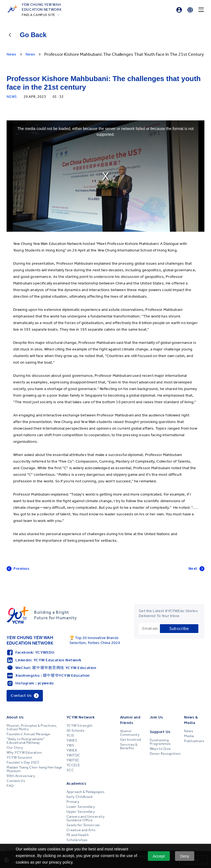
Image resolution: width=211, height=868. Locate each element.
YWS (70, 745)
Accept (159, 856)
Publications (194, 741)
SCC (70, 770)
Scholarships (77, 840)
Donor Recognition (165, 754)
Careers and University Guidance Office (86, 818)
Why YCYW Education (24, 753)
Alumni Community (130, 733)
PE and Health (78, 835)
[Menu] (201, 10)
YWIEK (72, 750)
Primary (73, 802)
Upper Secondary (81, 812)
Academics (77, 783)
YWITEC (73, 760)
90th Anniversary (21, 776)
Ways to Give (160, 749)
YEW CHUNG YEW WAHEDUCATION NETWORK (42, 7)
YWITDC (73, 755)
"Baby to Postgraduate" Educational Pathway (26, 741)
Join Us (156, 717)
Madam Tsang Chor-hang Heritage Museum (34, 769)
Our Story (15, 748)
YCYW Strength (80, 726)
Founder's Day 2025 (23, 762)
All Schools (76, 731)
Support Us (160, 732)
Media (189, 736)
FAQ (10, 786)
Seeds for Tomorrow (83, 825)
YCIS (70, 736)
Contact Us (16, 781)
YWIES (72, 740)
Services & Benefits (129, 746)
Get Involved (131, 740)
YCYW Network (81, 717)
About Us (15, 717)
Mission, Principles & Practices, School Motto (32, 727)
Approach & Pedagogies (86, 792)
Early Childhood (80, 797)
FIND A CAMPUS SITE (38, 15)
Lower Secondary (81, 807)
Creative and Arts (81, 830)
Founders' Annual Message (28, 734)
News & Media (191, 720)
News (189, 731)
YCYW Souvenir (20, 758)
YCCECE (73, 765)
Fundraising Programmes (160, 742)
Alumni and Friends (130, 720)
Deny (185, 856)
